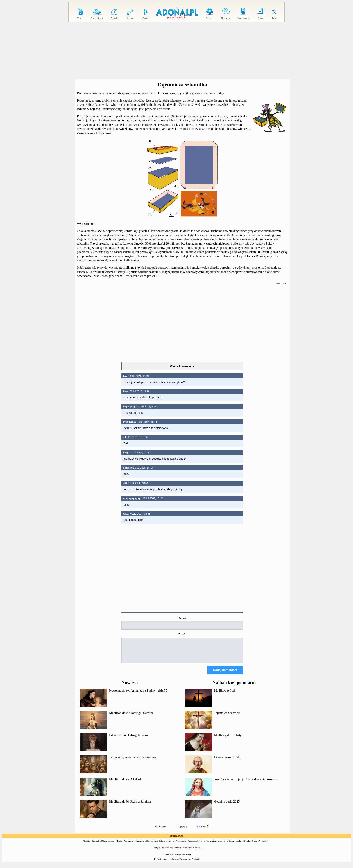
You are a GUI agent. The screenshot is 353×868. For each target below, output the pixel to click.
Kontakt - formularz (183, 852)
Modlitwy (87, 845)
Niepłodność (153, 845)
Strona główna (176, 840)
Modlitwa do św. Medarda (126, 784)
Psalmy (239, 845)
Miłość (119, 845)
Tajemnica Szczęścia (227, 717)
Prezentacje (181, 845)
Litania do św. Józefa (227, 761)
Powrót (182, 831)
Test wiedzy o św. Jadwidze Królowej (133, 761)
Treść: (182, 634)
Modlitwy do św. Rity (228, 739)
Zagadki (97, 845)
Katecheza (192, 845)
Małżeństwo (140, 845)
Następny (203, 831)
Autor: (182, 618)
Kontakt (197, 852)
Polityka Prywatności (162, 852)
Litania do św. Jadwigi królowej (129, 739)
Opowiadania (108, 845)
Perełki (247, 845)
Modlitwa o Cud (224, 695)
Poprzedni (161, 831)
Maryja (202, 845)
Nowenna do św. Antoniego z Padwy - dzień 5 (138, 695)
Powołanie (128, 845)
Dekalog (231, 845)
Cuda (255, 845)
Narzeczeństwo (167, 845)
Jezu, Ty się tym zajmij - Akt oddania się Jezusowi (246, 784)
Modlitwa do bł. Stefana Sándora (130, 806)
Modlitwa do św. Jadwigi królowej (131, 717)
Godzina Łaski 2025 (227, 806)
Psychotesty (264, 845)
